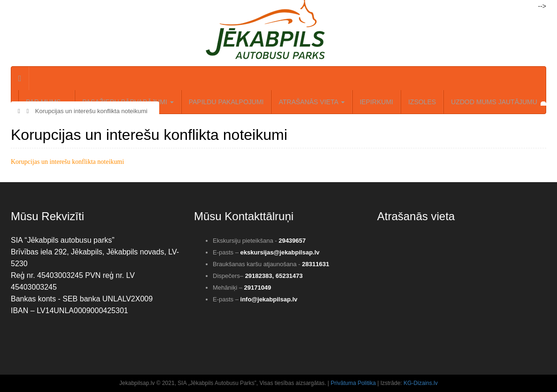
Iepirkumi (377, 102)
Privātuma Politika (353, 383)
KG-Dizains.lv (421, 383)
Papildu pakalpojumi (226, 102)
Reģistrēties (78, 6)
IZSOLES (422, 102)
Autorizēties (31, 6)
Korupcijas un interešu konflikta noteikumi (87, 111)
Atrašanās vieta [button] (311, 102)
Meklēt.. (120, 6)
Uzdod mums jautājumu (494, 102)
